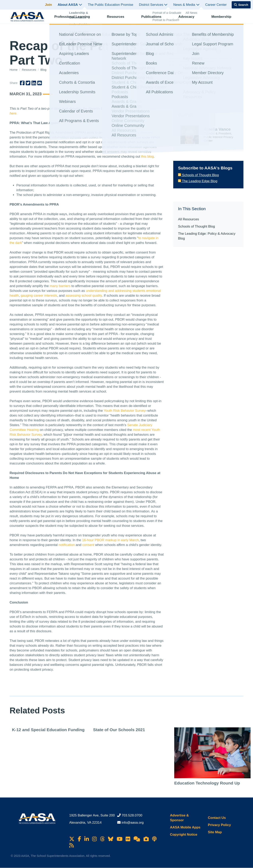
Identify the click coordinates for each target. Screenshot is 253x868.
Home (14, 70)
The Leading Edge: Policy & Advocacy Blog (207, 236)
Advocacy (190, 19)
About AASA (70, 5)
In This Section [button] (192, 209)
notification (67, 545)
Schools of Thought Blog (198, 175)
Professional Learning (76, 19)
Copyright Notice (184, 835)
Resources (119, 19)
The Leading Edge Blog (198, 181)
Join (49, 5)
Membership (225, 19)
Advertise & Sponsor (179, 818)
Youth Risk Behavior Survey (125, 411)
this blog (147, 157)
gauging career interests (39, 296)
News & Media (186, 5)
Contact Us (217, 818)
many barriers (60, 286)
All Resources (189, 219)
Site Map (215, 832)
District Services (153, 5)
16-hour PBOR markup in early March (110, 540)
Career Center (216, 5)
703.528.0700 (132, 815)
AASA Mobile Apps (185, 827)
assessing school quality (84, 296)
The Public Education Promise (110, 5)
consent (88, 545)
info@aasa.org (133, 823)
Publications (155, 19)
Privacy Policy (219, 825)
